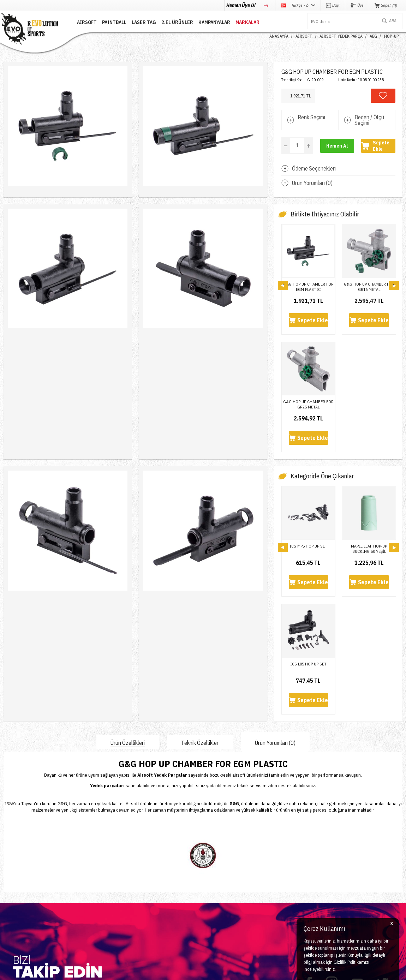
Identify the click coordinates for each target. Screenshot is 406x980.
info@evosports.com (301, 885)
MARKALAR (247, 22)
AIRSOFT (87, 22)
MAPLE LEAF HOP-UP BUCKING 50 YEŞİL (369, 431)
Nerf (7, 874)
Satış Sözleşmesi (222, 874)
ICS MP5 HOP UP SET (308, 428)
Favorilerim (149, 885)
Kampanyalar (214, 22)
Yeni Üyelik (148, 853)
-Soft (171, 971)
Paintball (11, 864)
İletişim (78, 853)
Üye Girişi (148, 864)
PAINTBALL (114, 22)
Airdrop (10, 906)
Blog (75, 874)
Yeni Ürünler (14, 895)
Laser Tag (12, 885)
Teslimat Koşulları (223, 853)
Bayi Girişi (148, 874)
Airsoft (10, 853)
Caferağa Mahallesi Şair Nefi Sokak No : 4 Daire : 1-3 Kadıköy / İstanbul (325, 914)
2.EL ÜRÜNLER (177, 22)
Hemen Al (337, 146)
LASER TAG (144, 22)
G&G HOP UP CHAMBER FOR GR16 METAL (369, 287)
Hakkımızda (82, 864)
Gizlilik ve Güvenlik (224, 895)
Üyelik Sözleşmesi (223, 864)
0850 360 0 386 (298, 860)
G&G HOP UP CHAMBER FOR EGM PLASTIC (308, 287)
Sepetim (146, 895)
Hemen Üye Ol (241, 5)
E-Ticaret (186, 971)
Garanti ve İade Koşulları (229, 885)
